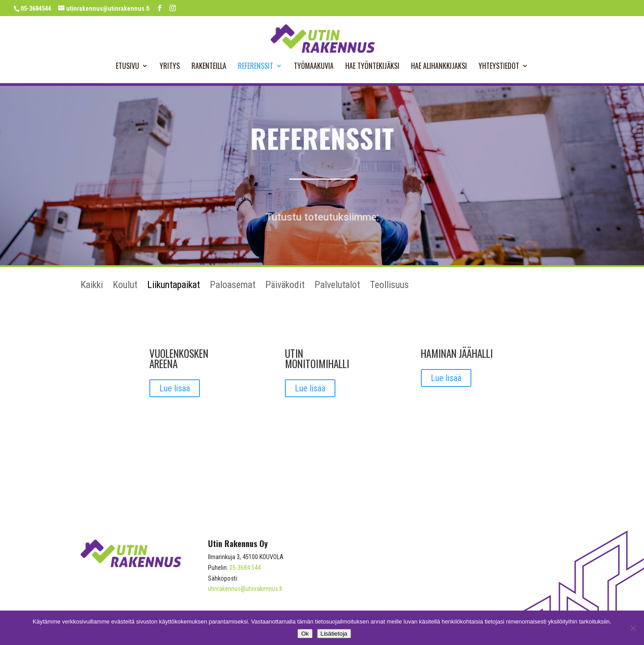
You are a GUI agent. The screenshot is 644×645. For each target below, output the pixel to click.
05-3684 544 (245, 568)
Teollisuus (389, 286)
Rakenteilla (209, 67)
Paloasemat (233, 286)
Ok (305, 634)
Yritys (170, 67)
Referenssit (256, 67)
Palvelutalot (337, 286)
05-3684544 (36, 8)
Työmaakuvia (314, 67)
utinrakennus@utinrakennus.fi (245, 589)
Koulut (125, 286)
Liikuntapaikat (174, 286)
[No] (633, 628)
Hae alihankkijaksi (439, 67)
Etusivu (127, 67)
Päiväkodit (285, 286)
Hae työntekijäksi (372, 67)
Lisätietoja (334, 634)
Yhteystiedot (499, 67)
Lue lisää (175, 388)
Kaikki (92, 286)
